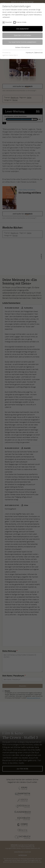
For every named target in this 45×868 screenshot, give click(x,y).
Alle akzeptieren (23, 29)
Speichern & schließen (23, 35)
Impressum (29, 53)
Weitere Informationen (23, 47)
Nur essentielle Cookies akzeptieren (22, 42)
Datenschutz (38, 53)
